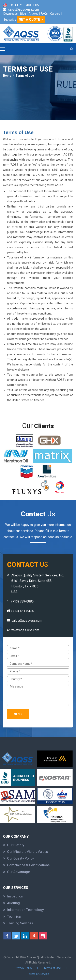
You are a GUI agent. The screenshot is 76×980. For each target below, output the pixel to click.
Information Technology (25, 910)
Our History (16, 845)
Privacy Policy (24, 968)
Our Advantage (18, 872)
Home (7, 76)
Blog (23, 14)
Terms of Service (38, 974)
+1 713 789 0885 (27, 5)
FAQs (44, 14)
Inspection (15, 896)
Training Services (20, 923)
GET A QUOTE (30, 19)
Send (18, 714)
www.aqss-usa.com (25, 630)
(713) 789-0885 (22, 601)
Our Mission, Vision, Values (28, 852)
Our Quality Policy (20, 858)
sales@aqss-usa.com (24, 9)
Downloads (11, 14)
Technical (14, 916)
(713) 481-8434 (22, 611)
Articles (33, 14)
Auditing (13, 903)
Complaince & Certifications (28, 865)
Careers (55, 14)
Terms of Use (25, 76)
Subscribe (10, 20)
